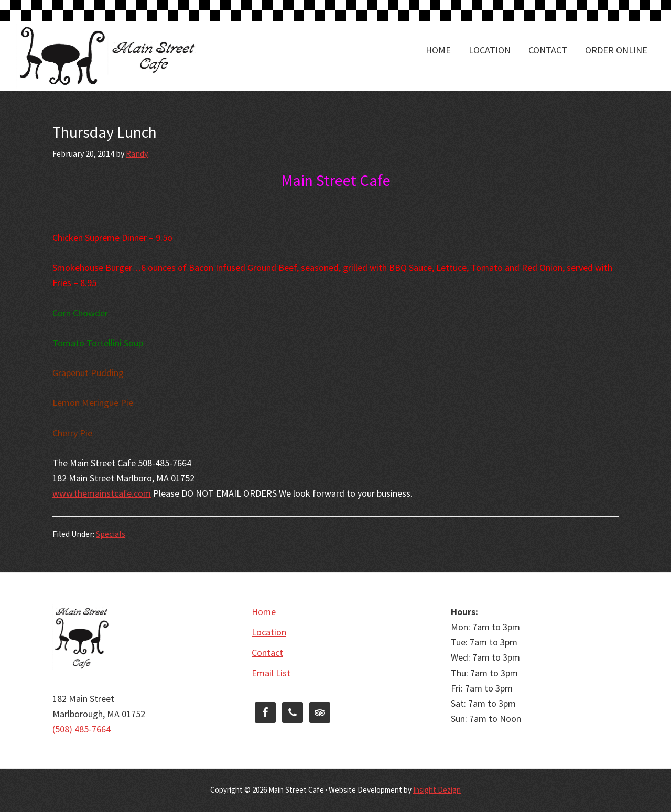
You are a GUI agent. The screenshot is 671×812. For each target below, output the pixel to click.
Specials (111, 534)
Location (269, 632)
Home (264, 612)
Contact (267, 652)
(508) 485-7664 (82, 729)
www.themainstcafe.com (102, 493)
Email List (271, 673)
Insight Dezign (437, 790)
